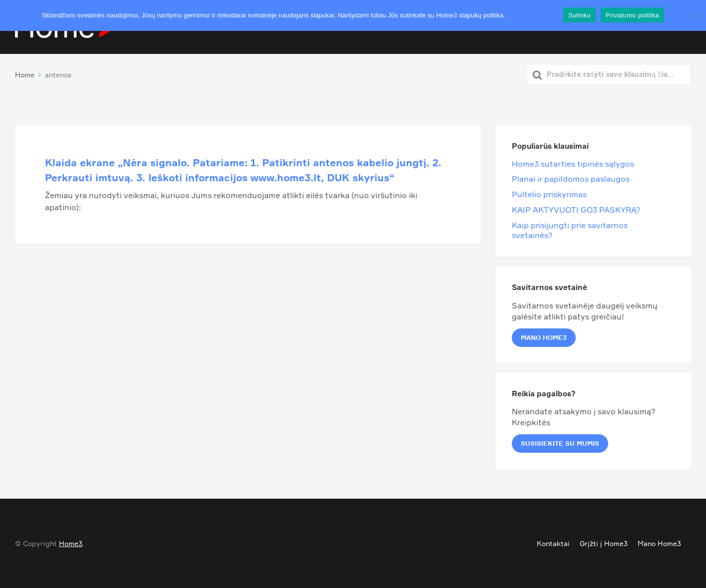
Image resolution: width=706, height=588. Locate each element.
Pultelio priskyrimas (549, 194)
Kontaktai (553, 543)
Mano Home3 (544, 337)
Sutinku (579, 15)
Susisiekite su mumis (560, 443)
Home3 (71, 543)
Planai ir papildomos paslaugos (571, 179)
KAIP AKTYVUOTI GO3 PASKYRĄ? (576, 210)
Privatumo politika (532, 15)
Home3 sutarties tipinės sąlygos (573, 164)
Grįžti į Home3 (604, 543)
